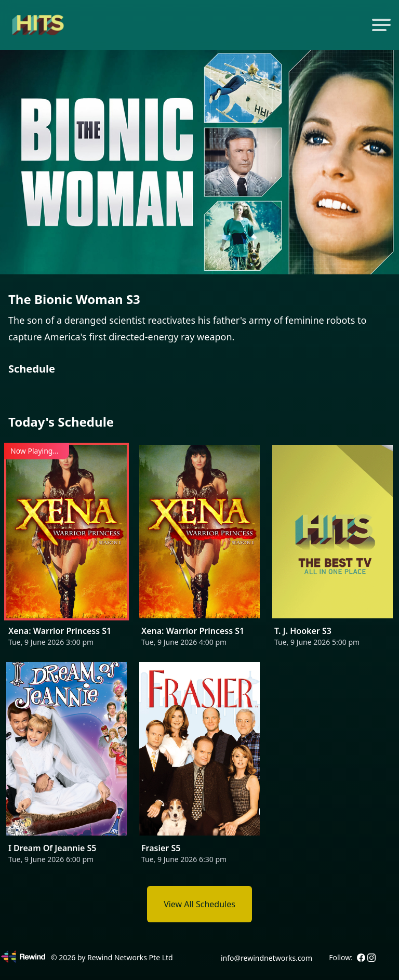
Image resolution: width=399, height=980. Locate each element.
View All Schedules (199, 904)
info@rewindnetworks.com (267, 958)
